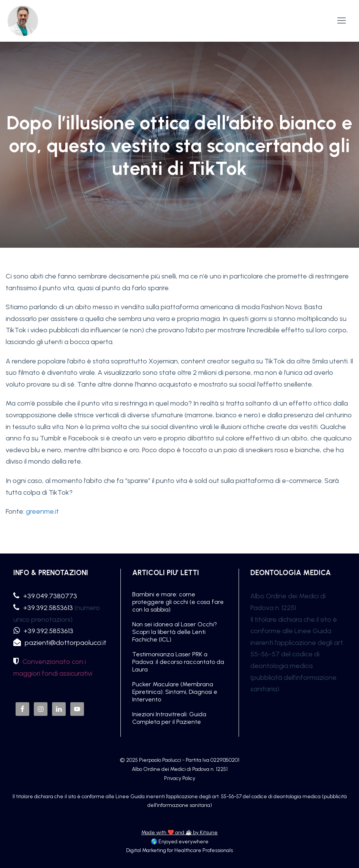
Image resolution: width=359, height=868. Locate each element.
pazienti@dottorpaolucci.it (66, 643)
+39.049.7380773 (50, 596)
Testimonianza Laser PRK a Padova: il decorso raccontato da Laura (178, 662)
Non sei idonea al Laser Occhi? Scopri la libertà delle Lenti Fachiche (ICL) (175, 632)
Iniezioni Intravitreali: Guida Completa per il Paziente (169, 718)
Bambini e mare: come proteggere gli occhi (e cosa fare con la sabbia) (178, 602)
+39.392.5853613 (48, 608)
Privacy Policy (180, 778)
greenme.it (42, 511)
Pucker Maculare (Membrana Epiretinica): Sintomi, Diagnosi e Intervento (175, 692)
